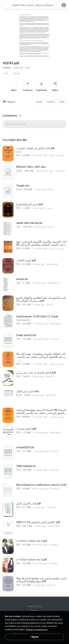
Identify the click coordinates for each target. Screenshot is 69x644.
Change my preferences (37, 630)
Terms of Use (34, 606)
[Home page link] (6, 5)
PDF (6, 74)
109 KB (16, 74)
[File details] (34, 154)
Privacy (35, 611)
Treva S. (7, 68)
